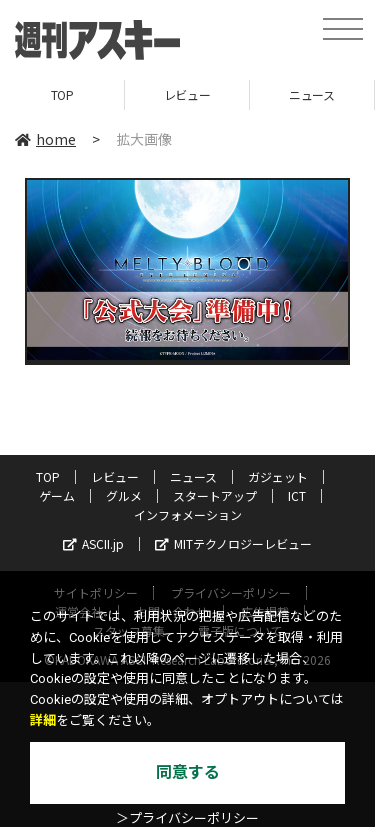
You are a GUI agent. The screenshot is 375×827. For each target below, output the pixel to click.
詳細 (43, 720)
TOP (62, 94)
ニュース (311, 94)
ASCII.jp (93, 543)
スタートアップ (215, 495)
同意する (188, 772)
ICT (297, 495)
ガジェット (278, 476)
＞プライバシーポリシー (187, 818)
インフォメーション (188, 514)
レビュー (187, 94)
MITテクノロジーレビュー (233, 543)
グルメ (124, 495)
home (45, 139)
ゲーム (57, 495)
